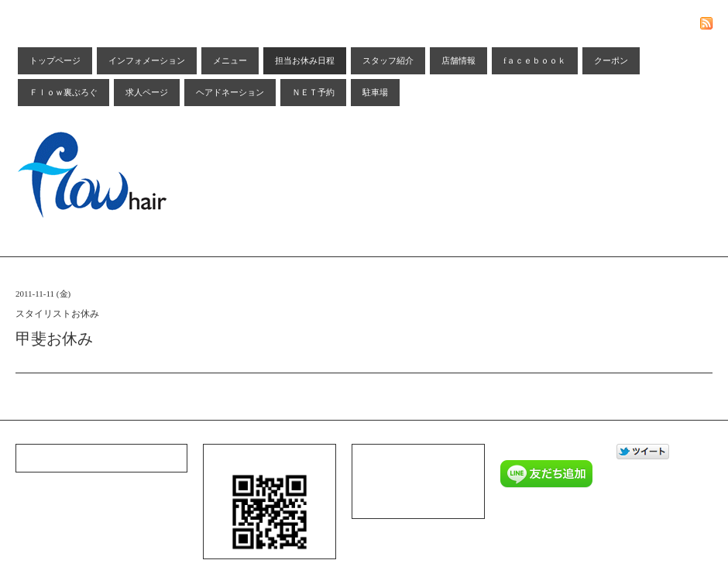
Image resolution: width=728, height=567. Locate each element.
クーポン (611, 60)
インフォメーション (147, 60)
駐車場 (375, 92)
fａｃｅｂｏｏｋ (535, 60)
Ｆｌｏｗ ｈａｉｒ (564, 509)
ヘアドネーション (230, 92)
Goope (554, 529)
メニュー (230, 60)
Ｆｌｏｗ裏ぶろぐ (64, 92)
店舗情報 (458, 60)
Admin (584, 529)
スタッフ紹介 (388, 60)
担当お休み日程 (305, 60)
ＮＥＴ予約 (313, 92)
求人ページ (147, 92)
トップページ (55, 60)
